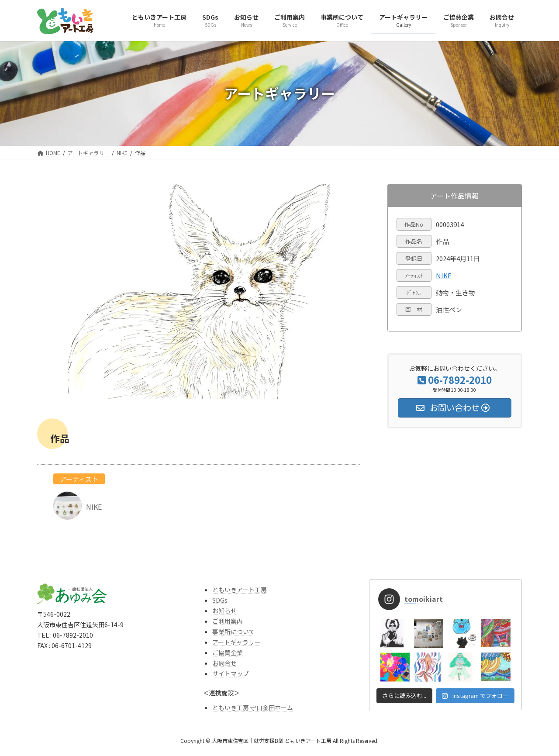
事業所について (234, 632)
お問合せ (224, 663)
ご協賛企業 (228, 652)
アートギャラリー (236, 642)
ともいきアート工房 (240, 590)
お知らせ (224, 611)
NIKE (444, 275)
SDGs (220, 600)
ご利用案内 (228, 621)
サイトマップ (231, 673)
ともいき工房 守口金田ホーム (253, 708)
